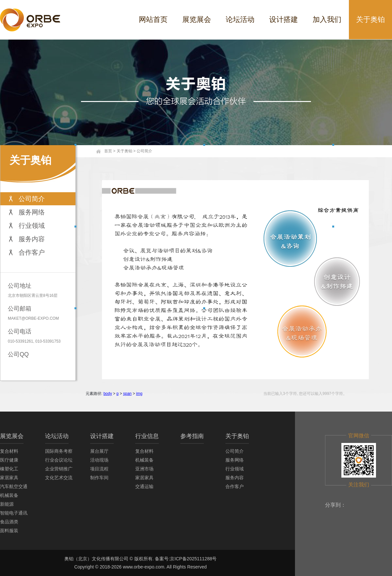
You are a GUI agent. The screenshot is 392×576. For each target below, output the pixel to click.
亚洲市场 (144, 469)
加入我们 (327, 19)
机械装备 (9, 495)
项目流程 (99, 469)
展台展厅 (99, 451)
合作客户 (32, 252)
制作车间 (99, 478)
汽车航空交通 (14, 486)
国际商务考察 (59, 451)
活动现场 (99, 460)
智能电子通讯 (14, 513)
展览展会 (197, 19)
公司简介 (32, 199)
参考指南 (192, 436)
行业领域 (32, 226)
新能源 (7, 504)
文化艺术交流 (59, 478)
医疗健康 (9, 460)
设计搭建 (284, 19)
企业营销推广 (59, 469)
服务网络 (32, 212)
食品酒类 (9, 522)
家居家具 (9, 478)
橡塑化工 (9, 469)
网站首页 (153, 19)
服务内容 (32, 239)
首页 (108, 151)
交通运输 (144, 486)
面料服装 (9, 531)
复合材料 (9, 451)
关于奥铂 (370, 19)
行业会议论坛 (59, 460)
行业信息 (147, 436)
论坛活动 (240, 19)
